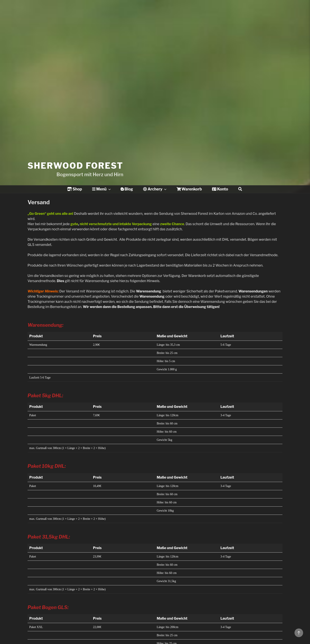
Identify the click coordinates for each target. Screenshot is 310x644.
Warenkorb (189, 189)
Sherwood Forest (75, 152)
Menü (102, 189)
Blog (127, 189)
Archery (155, 189)
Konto (220, 189)
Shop (75, 189)
